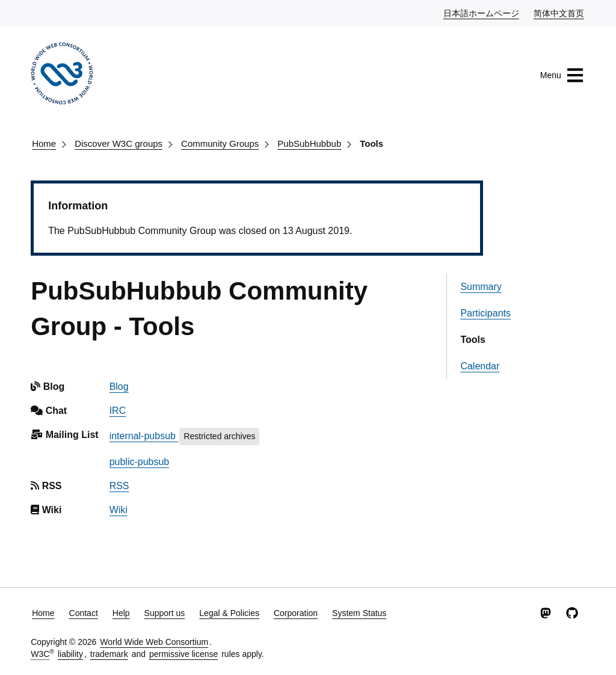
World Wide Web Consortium (154, 642)
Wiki (119, 510)
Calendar (480, 366)
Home (44, 143)
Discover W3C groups (119, 143)
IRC (118, 411)
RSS (119, 486)
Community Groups (220, 143)
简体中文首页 (559, 13)
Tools (371, 143)
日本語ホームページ (482, 13)
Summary (481, 287)
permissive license (183, 654)
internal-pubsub (144, 436)
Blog (119, 387)
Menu (562, 75)
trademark (109, 654)
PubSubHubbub (309, 143)
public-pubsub (140, 462)
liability (70, 654)
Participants (485, 313)
